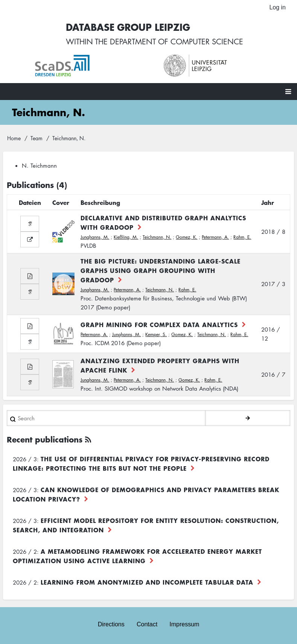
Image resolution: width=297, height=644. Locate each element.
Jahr (268, 202)
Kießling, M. (126, 237)
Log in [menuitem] (277, 7)
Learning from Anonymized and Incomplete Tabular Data (147, 582)
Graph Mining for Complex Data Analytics (159, 324)
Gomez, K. (187, 237)
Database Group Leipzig (128, 27)
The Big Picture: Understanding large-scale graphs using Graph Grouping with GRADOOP (161, 270)
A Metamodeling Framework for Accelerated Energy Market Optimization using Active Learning (137, 556)
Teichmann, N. (157, 237)
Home (14, 138)
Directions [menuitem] (111, 624)
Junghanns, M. (95, 237)
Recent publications (45, 439)
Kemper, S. (156, 334)
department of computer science (177, 41)
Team (37, 138)
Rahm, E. (242, 237)
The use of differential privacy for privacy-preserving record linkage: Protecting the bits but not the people (141, 463)
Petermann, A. (215, 237)
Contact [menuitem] (147, 624)
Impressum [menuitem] (184, 624)
